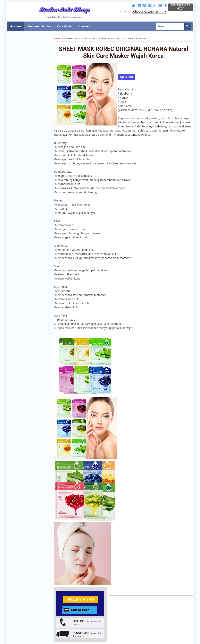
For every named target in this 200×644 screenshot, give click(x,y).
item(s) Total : (181, 7)
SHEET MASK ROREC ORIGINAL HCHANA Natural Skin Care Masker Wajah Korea (123, 52)
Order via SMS (80, 599)
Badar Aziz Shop (64, 9)
